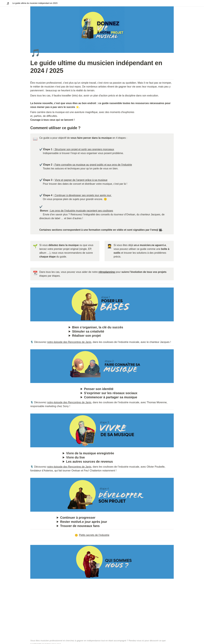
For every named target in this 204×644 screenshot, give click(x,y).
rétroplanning (107, 272)
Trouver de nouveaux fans (80, 526)
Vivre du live (75, 457)
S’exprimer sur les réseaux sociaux (111, 393)
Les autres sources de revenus (89, 462)
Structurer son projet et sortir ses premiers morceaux (84, 149)
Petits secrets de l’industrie (92, 535)
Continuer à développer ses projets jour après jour (83, 195)
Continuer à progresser (78, 518)
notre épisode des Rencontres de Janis (69, 342)
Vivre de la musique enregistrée (90, 453)
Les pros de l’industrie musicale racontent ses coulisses (81, 211)
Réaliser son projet (86, 336)
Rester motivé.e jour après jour (84, 522)
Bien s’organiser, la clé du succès (98, 327)
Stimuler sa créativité (88, 331)
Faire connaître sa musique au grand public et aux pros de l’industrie (93, 165)
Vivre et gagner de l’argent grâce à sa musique (81, 180)
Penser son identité (99, 389)
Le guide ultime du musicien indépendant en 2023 (35, 3)
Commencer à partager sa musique (111, 397)
